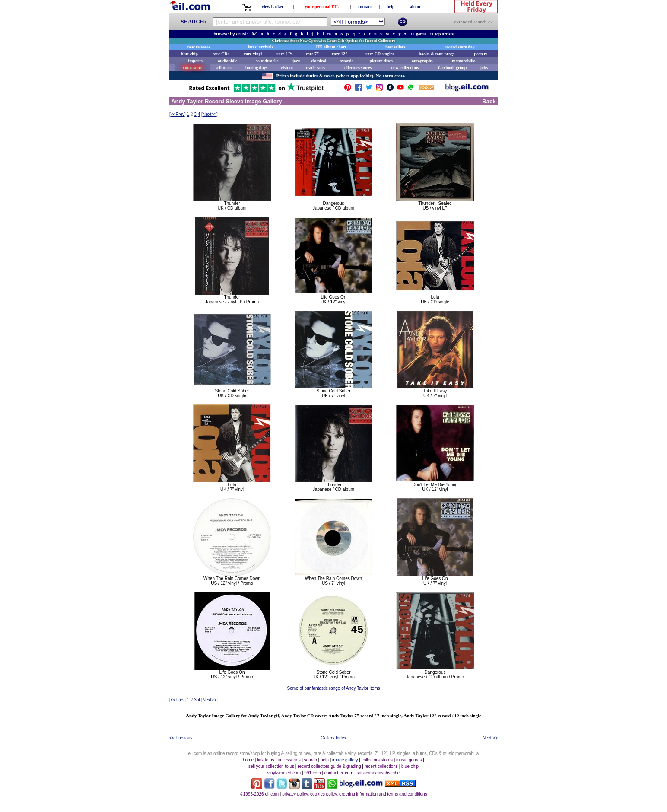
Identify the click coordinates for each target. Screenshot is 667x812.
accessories (289, 760)
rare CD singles (380, 54)
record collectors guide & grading (329, 766)
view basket (273, 7)
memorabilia (464, 61)
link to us (265, 760)
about (415, 7)
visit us (287, 68)
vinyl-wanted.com (284, 773)
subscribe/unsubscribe (378, 773)
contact (365, 7)
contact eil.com (339, 773)
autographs (422, 61)
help (391, 7)
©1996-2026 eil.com (259, 794)
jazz (296, 61)
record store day (460, 47)
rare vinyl (253, 54)
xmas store (193, 68)
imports (195, 61)
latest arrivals (261, 47)
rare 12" (340, 54)
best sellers (395, 47)
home (248, 760)
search (311, 760)
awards (346, 61)
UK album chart (331, 47)
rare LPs (284, 54)
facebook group (452, 68)
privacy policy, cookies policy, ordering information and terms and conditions (354, 794)
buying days (256, 68)
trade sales (316, 68)
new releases (199, 47)
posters (481, 54)
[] (178, 114)
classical (319, 61)
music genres (409, 760)
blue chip (189, 54)
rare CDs (221, 54)
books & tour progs (437, 54)
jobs (484, 68)
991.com (312, 773)
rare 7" (312, 54)
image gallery (345, 760)
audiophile (228, 61)
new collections (405, 68)
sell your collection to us (271, 766)
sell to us (224, 68)
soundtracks (267, 61)
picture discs (381, 61)
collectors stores (357, 68)
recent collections (381, 766)
